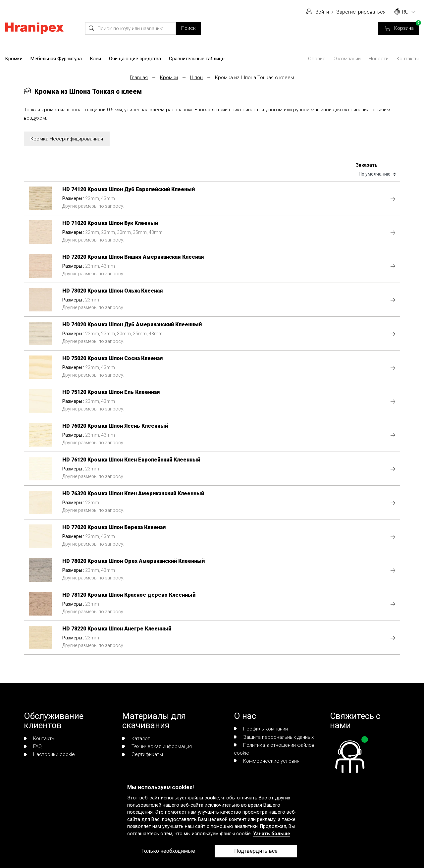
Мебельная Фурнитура (56, 59)
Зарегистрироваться (361, 12)
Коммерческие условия (267, 761)
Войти (322, 12)
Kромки (14, 59)
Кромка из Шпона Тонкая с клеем (255, 78)
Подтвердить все (256, 851)
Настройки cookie (49, 754)
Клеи (95, 59)
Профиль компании (261, 729)
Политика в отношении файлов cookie (274, 749)
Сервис (317, 59)
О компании (347, 59)
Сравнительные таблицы (197, 59)
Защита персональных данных (274, 737)
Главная (139, 78)
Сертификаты (143, 754)
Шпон (196, 78)
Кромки (169, 78)
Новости (379, 59)
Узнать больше (272, 834)
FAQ (33, 746)
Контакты (408, 59)
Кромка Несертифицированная (67, 139)
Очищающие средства (135, 59)
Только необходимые (168, 851)
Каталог (136, 738)
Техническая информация (157, 746)
